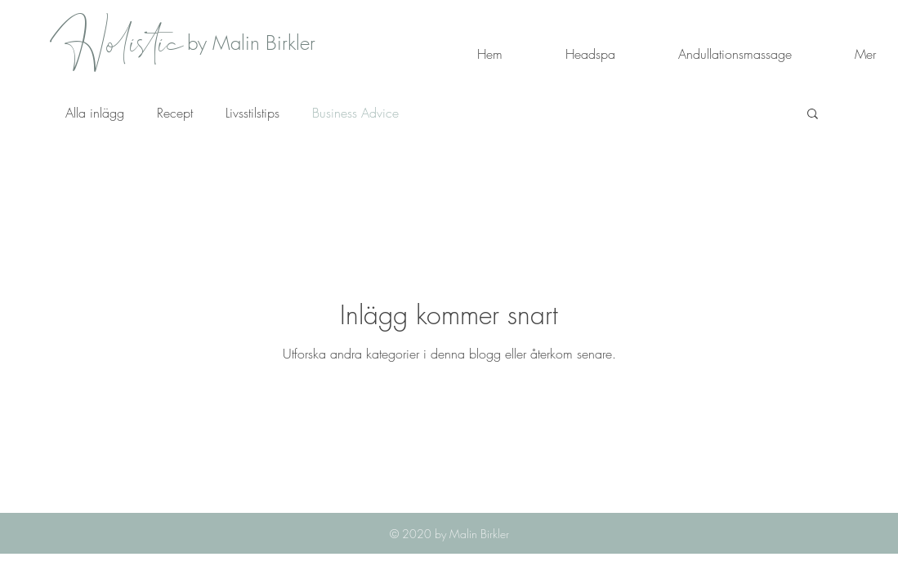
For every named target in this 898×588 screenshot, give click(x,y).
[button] (813, 115)
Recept (175, 113)
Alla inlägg (95, 113)
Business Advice (355, 113)
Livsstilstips (252, 113)
